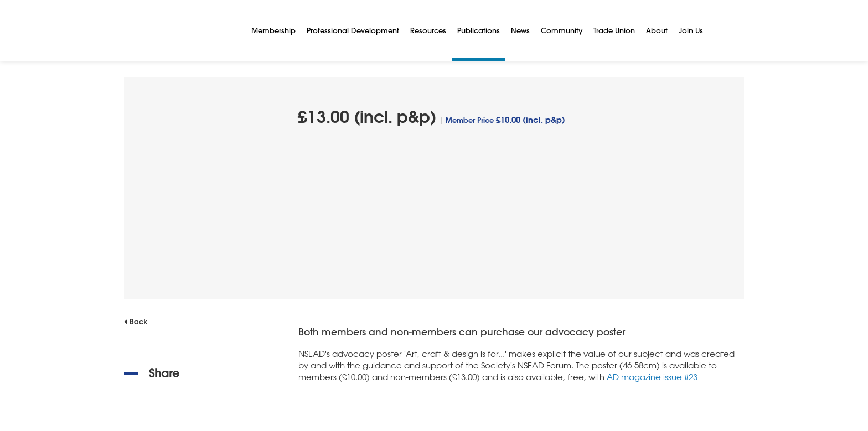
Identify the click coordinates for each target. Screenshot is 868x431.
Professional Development (353, 30)
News (520, 30)
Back (139, 321)
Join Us (691, 30)
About (657, 30)
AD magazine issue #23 (652, 377)
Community (562, 30)
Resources (428, 30)
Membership (273, 30)
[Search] (722, 30)
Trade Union (614, 30)
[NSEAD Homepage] (179, 30)
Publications (479, 30)
